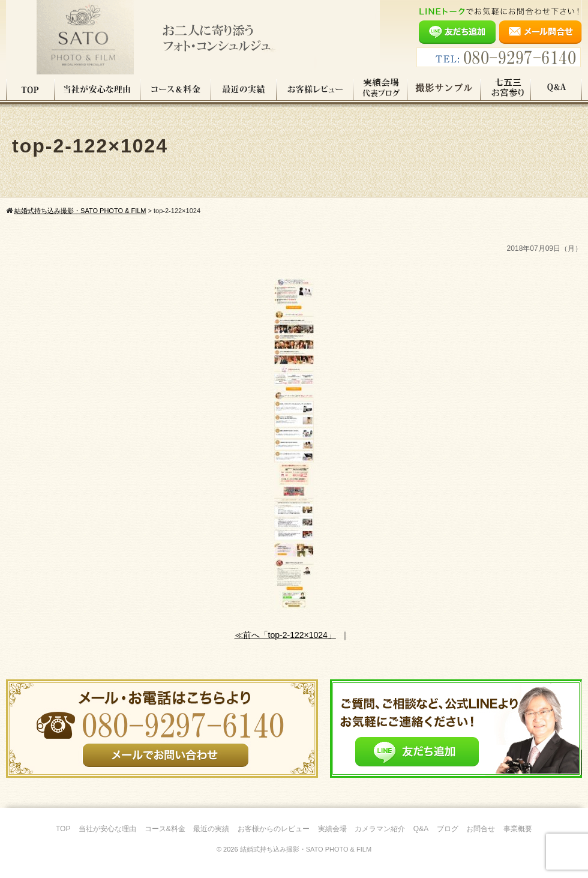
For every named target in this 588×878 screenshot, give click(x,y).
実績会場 (332, 829)
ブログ (448, 829)
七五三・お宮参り (506, 89)
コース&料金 (165, 829)
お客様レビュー (315, 89)
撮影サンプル (444, 89)
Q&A (556, 89)
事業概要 (518, 829)
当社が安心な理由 (97, 89)
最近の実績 (244, 89)
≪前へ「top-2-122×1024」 (285, 635)
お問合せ (481, 829)
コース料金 (176, 89)
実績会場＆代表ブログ (380, 89)
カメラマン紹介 (380, 829)
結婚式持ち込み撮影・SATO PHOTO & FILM (306, 849)
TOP (30, 89)
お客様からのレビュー (274, 829)
